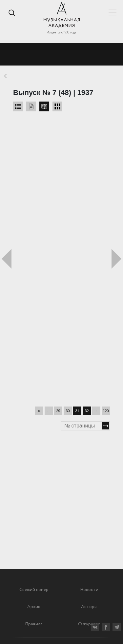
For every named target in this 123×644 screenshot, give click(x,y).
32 (87, 411)
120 (106, 411)
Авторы (89, 607)
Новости (89, 590)
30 (68, 411)
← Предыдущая (10, 76)
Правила (34, 624)
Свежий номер (34, 590)
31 (77, 411)
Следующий (116, 259)
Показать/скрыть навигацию (113, 12)
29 (58, 411)
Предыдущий (7, 259)
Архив (34, 607)
